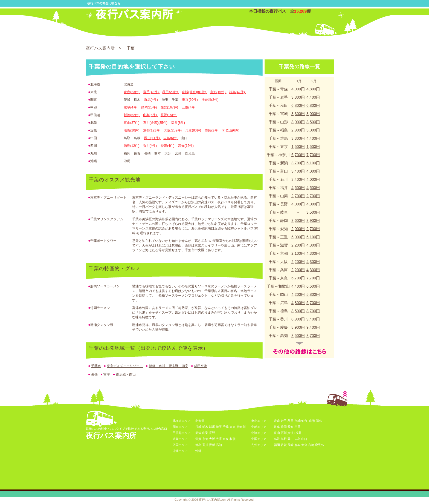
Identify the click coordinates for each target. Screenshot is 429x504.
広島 (297, 439)
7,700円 (313, 155)
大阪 (212, 439)
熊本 (297, 445)
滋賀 (198, 439)
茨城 (198, 427)
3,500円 (313, 122)
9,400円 (313, 319)
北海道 (200, 421)
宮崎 (311, 445)
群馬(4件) (152, 100)
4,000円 (298, 89)
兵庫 (219, 439)
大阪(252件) (173, 130)
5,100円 (313, 163)
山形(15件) (218, 92)
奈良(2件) (212, 130)
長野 (212, 433)
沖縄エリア (180, 451)
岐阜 (277, 427)
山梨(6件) (150, 115)
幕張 (94, 374)
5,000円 (298, 237)
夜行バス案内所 (100, 48)
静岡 (284, 427)
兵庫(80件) (194, 130)
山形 (312, 421)
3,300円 (298, 97)
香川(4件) (150, 146)
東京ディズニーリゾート (125, 366)
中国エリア (259, 439)
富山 (277, 433)
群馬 (212, 427)
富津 (107, 374)
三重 (297, 427)
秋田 (291, 421)
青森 (277, 421)
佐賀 (284, 445)
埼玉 (219, 427)
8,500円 (298, 311)
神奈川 (241, 427)
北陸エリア (259, 433)
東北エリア (259, 421)
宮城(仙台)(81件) (194, 92)
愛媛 (212, 445)
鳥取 (277, 439)
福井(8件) (178, 123)
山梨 (205, 433)
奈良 (226, 439)
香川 (205, 445)
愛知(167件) (170, 107)
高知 (219, 445)
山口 (304, 439)
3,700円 (298, 163)
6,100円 (313, 237)
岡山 (291, 439)
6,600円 (313, 286)
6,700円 (298, 155)
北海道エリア (182, 421)
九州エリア (259, 445)
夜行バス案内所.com (213, 500)
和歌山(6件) (231, 130)
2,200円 (298, 245)
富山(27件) (132, 123)
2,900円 (298, 130)
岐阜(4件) (131, 107)
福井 (298, 433)
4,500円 (298, 188)
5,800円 (313, 294)
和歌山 (234, 439)
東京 (233, 427)
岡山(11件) (153, 138)
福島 (319, 421)
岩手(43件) (151, 92)
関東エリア (180, 427)
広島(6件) (171, 138)
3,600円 (298, 220)
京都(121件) (152, 130)
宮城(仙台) (301, 421)
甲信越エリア (182, 433)
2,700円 (298, 196)
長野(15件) (169, 115)
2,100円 (298, 253)
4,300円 (313, 245)
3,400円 (298, 171)
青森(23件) (132, 92)
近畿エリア (180, 439)
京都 (205, 439)
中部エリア (259, 427)
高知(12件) (186, 146)
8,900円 (298, 319)
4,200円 (298, 294)
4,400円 (313, 97)
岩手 (284, 421)
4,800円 (313, 89)
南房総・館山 (126, 374)
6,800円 (298, 105)
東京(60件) (190, 100)
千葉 (226, 427)
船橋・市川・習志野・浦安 (169, 366)
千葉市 (96, 366)
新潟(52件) (132, 115)
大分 (304, 445)
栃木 (205, 427)
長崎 (291, 445)
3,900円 (313, 220)
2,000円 (298, 229)
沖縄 (198, 451)
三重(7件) (189, 107)
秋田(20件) (171, 92)
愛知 (291, 427)
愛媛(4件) (168, 146)
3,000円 (313, 114)
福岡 (277, 445)
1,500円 (298, 147)
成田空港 (201, 366)
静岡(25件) (150, 107)
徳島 (198, 445)
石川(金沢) (288, 433)
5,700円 (313, 303)
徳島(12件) (132, 146)
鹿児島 (319, 445)
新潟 (198, 433)
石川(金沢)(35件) (156, 123)
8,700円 (313, 311)
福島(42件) (238, 92)
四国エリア (180, 445)
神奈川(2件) (210, 100)
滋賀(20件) (132, 130)
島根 (284, 439)
